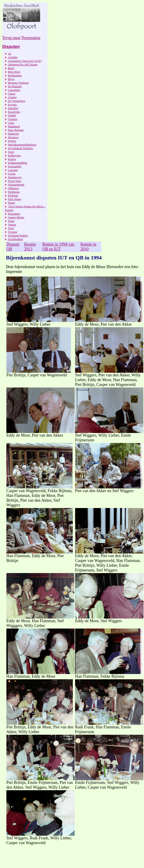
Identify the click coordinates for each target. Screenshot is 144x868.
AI (10, 54)
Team (11, 221)
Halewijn (13, 134)
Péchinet (13, 195)
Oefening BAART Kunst (23, 64)
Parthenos (14, 192)
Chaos (12, 94)
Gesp (11, 123)
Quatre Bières (16, 217)
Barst (11, 68)
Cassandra (14, 90)
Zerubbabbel (15, 239)
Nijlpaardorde (16, 185)
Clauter (12, 97)
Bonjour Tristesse (18, 83)
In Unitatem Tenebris (20, 148)
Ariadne (13, 57)
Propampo (14, 214)
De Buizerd (15, 86)
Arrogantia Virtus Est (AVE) (25, 61)
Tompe (12, 225)
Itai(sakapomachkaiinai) (22, 145)
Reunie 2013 (30, 247)
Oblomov (14, 188)
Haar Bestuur (16, 130)
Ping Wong (15, 199)
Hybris (12, 141)
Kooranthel (15, 166)
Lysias (12, 174)
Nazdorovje (15, 177)
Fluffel (12, 115)
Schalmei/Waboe (18, 235)
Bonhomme (15, 75)
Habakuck (14, 126)
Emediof (13, 108)
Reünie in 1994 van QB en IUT (58, 247)
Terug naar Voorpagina (21, 38)
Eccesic (13, 104)
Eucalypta (14, 112)
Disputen (11, 47)
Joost (11, 152)
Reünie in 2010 (88, 247)
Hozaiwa (13, 137)
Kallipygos (14, 155)
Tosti (11, 228)
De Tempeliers (17, 101)
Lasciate (13, 170)
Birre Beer (14, 72)
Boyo (11, 79)
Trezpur (13, 232)
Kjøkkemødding (18, 163)
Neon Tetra (15, 181)
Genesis (13, 119)
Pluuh (11, 203)
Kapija (12, 159)
